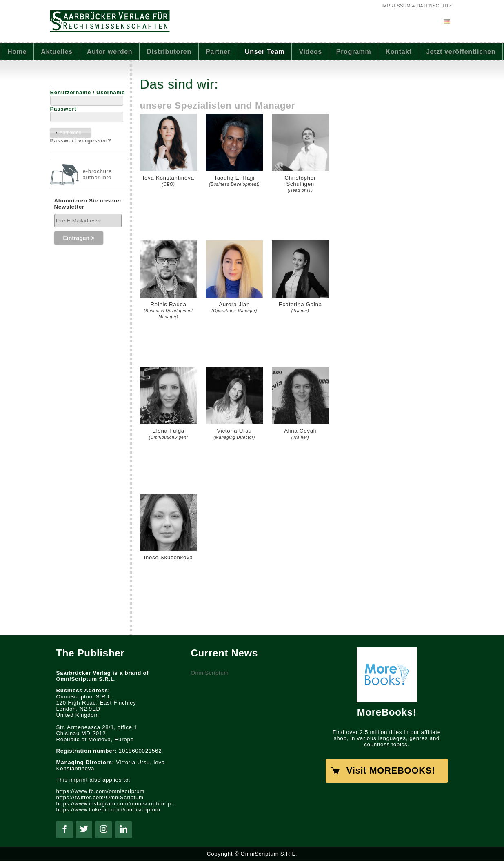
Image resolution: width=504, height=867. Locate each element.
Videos (310, 52)
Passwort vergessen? (81, 141)
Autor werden (110, 52)
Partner (218, 52)
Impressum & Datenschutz (417, 6)
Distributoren (169, 52)
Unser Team (265, 52)
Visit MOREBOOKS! (391, 770)
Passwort (63, 109)
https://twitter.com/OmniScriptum (100, 797)
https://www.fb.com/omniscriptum (101, 791)
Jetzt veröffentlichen (461, 52)
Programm (354, 52)
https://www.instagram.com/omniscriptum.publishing (118, 804)
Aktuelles (57, 52)
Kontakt (399, 52)
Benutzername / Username (88, 92)
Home (17, 52)
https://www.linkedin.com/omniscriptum (108, 810)
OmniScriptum (210, 673)
